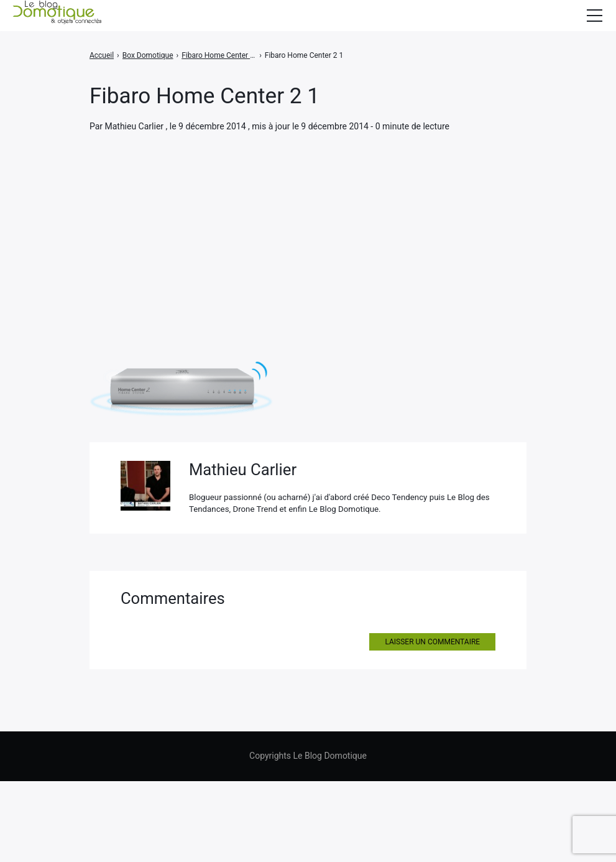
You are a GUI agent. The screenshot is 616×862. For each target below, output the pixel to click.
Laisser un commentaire (432, 723)
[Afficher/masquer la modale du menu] (594, 16)
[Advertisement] (308, 226)
